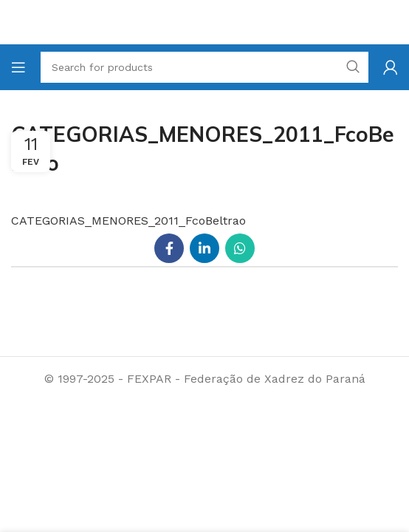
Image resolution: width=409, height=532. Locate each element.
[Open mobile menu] (18, 67)
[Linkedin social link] (205, 248)
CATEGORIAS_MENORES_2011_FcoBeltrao (128, 221)
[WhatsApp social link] (240, 248)
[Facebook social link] (169, 248)
